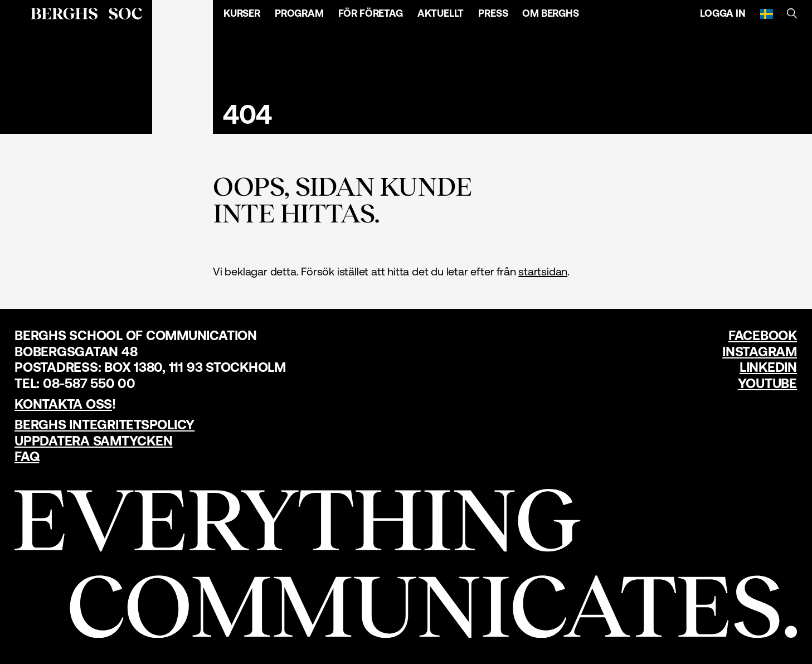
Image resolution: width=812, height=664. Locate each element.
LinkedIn (768, 367)
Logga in (723, 13)
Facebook (763, 335)
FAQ (27, 456)
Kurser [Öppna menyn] (242, 13)
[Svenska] (767, 13)
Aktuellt (441, 13)
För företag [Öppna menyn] (371, 13)
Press (493, 13)
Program (299, 13)
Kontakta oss (63, 404)
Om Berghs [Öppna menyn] (550, 13)
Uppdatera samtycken (93, 441)
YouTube (767, 383)
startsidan (543, 271)
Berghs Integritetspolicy (104, 425)
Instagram (760, 352)
